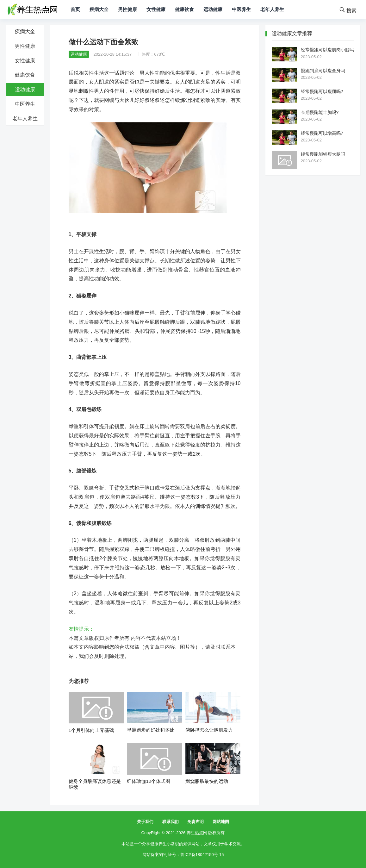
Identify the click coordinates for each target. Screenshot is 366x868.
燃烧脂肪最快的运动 (207, 781)
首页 (75, 9)
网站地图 (221, 822)
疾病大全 (99, 9)
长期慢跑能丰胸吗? (320, 112)
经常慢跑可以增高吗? (322, 133)
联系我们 (171, 822)
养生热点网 (197, 833)
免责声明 (195, 822)
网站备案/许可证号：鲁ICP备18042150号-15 (183, 855)
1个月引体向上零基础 (91, 730)
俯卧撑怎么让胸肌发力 (209, 730)
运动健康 (213, 9)
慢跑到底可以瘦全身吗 (323, 71)
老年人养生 (272, 9)
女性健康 (156, 9)
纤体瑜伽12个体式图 (149, 781)
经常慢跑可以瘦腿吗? (322, 91)
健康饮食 (184, 9)
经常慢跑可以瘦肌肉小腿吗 (327, 50)
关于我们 (145, 822)
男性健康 (127, 9)
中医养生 (241, 9)
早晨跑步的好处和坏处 (151, 730)
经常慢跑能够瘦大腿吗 (323, 154)
